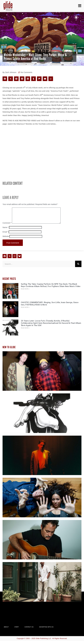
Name (6, 230)
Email (5, 235)
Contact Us (29, 630)
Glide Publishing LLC (43, 642)
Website (6, 239)
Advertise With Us (46, 630)
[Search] (78, 267)
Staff (17, 630)
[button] (5, 79)
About (6, 630)
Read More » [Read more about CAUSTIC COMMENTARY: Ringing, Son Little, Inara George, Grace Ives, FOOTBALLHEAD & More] (25, 310)
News (18, 50)
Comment (7, 226)
